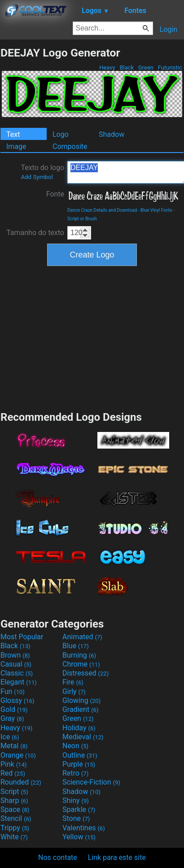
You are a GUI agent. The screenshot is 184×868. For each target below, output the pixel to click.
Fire (73, 682)
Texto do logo (42, 172)
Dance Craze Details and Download (102, 210)
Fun (13, 691)
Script (14, 792)
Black (127, 68)
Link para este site (117, 857)
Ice (10, 737)
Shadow (112, 134)
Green (146, 68)
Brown (15, 655)
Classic (17, 673)
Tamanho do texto (35, 233)
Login (169, 29)
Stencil (16, 818)
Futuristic (170, 68)
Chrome (81, 664)
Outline (80, 755)
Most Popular (22, 637)
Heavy (107, 68)
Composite (70, 146)
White (14, 837)
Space (15, 809)
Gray (12, 718)
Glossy (18, 700)
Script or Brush (82, 219)
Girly (74, 691)
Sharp (14, 800)
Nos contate (58, 857)
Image (16, 146)
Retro (75, 773)
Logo (61, 134)
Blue (76, 646)
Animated (82, 637)
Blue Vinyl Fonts (156, 210)
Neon (75, 746)
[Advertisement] (92, 337)
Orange (18, 755)
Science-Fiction (91, 782)
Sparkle (79, 809)
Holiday (79, 728)
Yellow (79, 837)
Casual (16, 664)
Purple (79, 764)
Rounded (21, 782)
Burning (79, 655)
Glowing (81, 700)
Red (13, 773)
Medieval (83, 737)
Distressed (85, 673)
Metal (14, 746)
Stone (76, 818)
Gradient (80, 709)
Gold (14, 709)
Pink (14, 764)
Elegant (19, 682)
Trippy (15, 828)
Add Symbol (37, 177)
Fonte (55, 194)
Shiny (76, 800)
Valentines (84, 828)
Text (13, 134)
